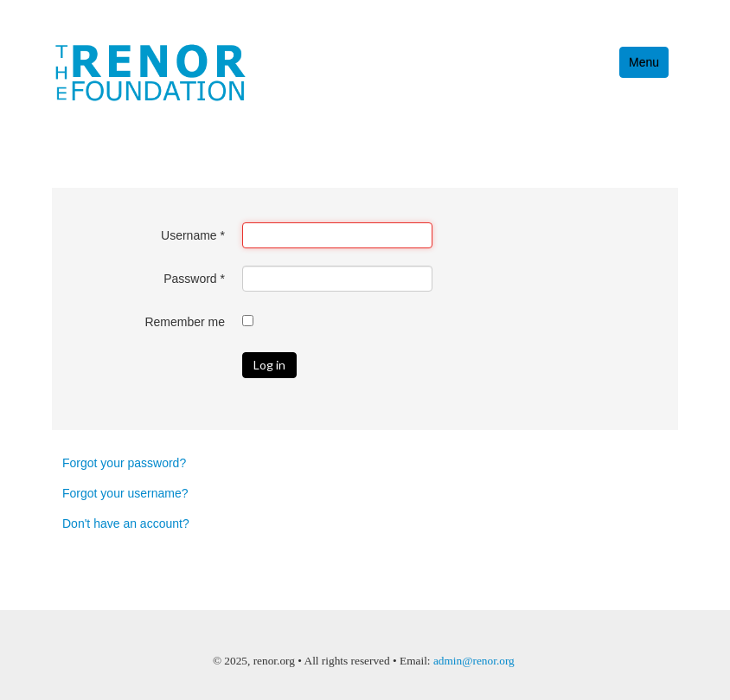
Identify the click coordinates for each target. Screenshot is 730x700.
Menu (644, 62)
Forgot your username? (125, 493)
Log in (269, 365)
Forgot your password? (124, 463)
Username (193, 235)
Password (194, 279)
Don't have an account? (126, 523)
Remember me (185, 322)
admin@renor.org (474, 661)
